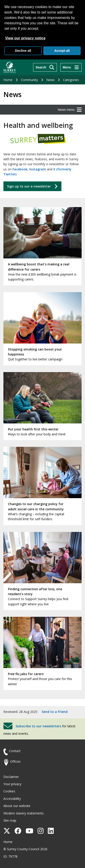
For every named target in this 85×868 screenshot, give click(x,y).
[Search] (45, 67)
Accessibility (12, 799)
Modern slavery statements (24, 813)
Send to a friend (55, 712)
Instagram (38, 169)
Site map (10, 820)
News (50, 80)
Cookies (9, 791)
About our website (17, 806)
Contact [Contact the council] (15, 751)
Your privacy (12, 784)
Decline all (23, 51)
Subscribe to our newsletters (38, 726)
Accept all (62, 51)
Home (8, 80)
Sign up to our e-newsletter (29, 186)
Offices (15, 761)
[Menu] (71, 67)
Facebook (20, 169)
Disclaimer (11, 777)
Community (29, 80)
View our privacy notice (25, 38)
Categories (71, 80)
